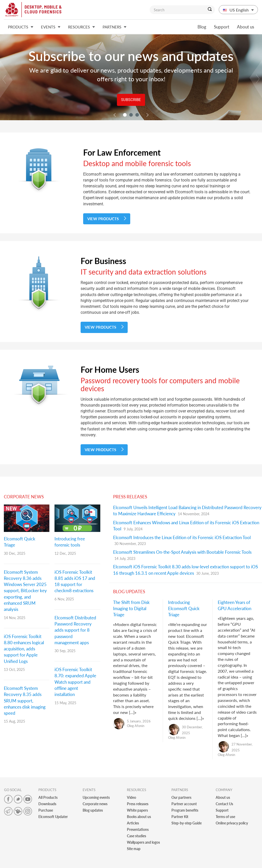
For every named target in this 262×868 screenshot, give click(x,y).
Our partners (181, 797)
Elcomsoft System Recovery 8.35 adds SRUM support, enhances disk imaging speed (25, 701)
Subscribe (131, 100)
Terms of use (225, 817)
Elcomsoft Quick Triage (20, 542)
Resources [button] (81, 27)
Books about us (139, 817)
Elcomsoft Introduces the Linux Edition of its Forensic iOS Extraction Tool (182, 537)
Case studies (137, 836)
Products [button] (21, 27)
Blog (202, 27)
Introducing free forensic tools (70, 542)
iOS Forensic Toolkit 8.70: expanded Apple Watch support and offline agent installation (75, 682)
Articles (133, 823)
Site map (134, 849)
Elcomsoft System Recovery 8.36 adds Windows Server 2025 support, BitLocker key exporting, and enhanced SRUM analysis (25, 591)
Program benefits (185, 810)
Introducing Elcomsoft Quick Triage (184, 609)
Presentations (138, 829)
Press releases (138, 804)
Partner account (184, 804)
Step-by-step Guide (187, 823)
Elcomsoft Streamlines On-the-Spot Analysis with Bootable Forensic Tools (182, 552)
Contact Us (224, 804)
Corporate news (95, 804)
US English (238, 10)
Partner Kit (180, 817)
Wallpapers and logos (143, 842)
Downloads (47, 804)
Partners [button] (114, 27)
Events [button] (51, 27)
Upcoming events (96, 797)
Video (132, 797)
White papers (137, 810)
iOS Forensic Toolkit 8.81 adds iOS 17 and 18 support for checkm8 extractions (75, 581)
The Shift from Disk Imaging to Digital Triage (131, 609)
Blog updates (93, 810)
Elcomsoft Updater (53, 817)
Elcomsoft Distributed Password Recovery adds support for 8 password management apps (75, 630)
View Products (107, 219)
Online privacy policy (232, 823)
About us (245, 27)
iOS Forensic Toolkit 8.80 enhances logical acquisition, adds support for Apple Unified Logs (24, 649)
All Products (48, 797)
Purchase (46, 810)
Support (222, 27)
